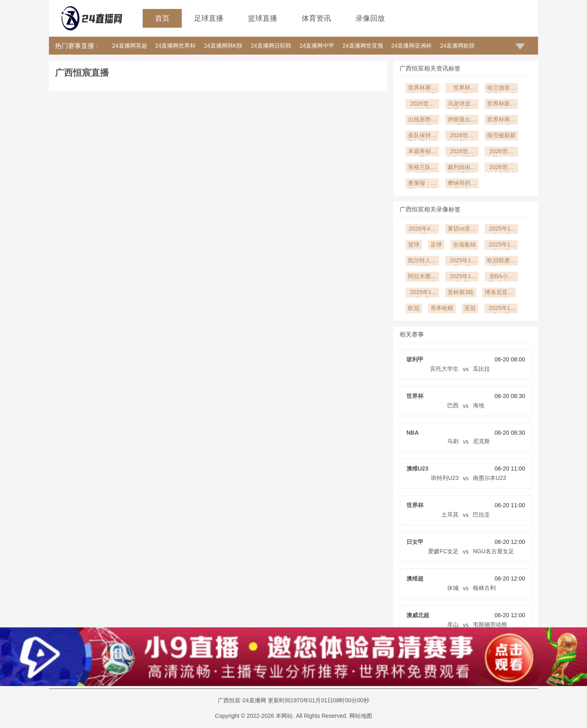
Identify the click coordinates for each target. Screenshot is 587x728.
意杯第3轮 (461, 292)
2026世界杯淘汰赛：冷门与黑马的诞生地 (422, 104)
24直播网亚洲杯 (412, 46)
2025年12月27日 (502, 230)
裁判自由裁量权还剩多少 (462, 168)
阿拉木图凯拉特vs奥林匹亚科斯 (422, 277)
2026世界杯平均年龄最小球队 (501, 152)
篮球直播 (263, 18)
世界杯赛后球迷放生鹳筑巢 (422, 89)
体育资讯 (316, 18)
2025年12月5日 (423, 293)
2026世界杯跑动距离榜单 (462, 152)
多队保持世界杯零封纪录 (422, 136)
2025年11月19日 (501, 309)
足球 (436, 244)
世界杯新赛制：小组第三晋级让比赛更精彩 (501, 104)
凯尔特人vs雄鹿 (422, 261)
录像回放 (370, 18)
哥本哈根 (442, 308)
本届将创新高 (422, 152)
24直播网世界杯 (176, 46)
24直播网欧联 (457, 46)
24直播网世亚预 (363, 46)
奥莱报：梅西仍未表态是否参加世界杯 (422, 184)
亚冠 (470, 308)
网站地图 (361, 716)
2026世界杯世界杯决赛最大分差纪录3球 (462, 136)
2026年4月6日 (423, 230)
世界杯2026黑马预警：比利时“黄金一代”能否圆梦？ (462, 89)
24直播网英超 (130, 46)
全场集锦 (464, 244)
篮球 (414, 244)
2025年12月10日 (462, 261)
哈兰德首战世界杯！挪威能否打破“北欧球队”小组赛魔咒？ (501, 89)
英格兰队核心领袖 (422, 168)
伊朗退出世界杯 (462, 120)
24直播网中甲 (317, 46)
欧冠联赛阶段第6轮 (501, 261)
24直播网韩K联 (223, 46)
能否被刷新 (501, 135)
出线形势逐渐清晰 (422, 120)
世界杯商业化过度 (501, 120)
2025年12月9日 (462, 277)
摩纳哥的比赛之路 (462, 184)
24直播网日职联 (271, 46)
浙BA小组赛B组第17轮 (502, 277)
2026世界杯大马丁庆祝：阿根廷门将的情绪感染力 (501, 168)
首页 (162, 18)
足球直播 (209, 18)
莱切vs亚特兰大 (462, 230)
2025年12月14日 (501, 245)
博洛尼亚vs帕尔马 (499, 293)
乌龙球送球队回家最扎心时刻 (462, 104)
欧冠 (414, 308)
